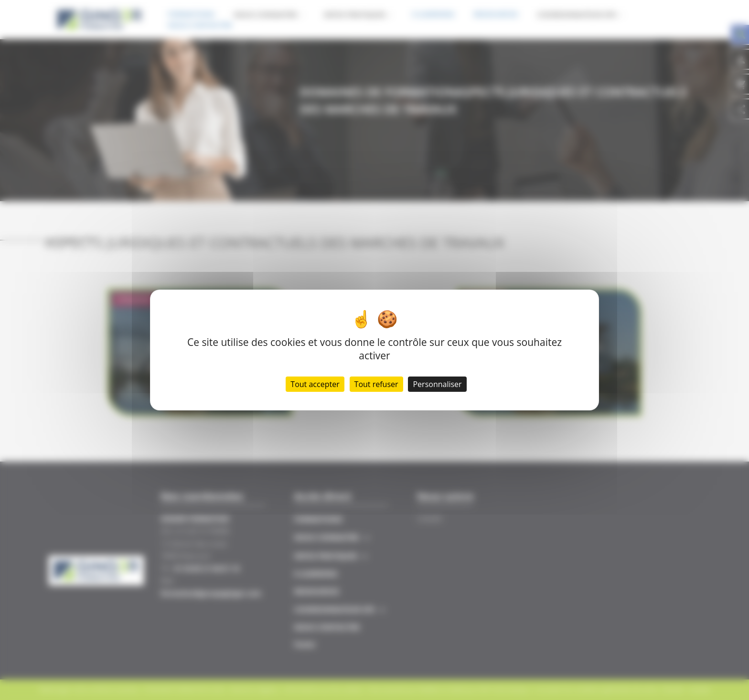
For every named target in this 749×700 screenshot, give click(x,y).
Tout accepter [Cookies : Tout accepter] (315, 384)
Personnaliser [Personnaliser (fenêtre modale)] (437, 384)
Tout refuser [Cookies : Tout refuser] (376, 384)
